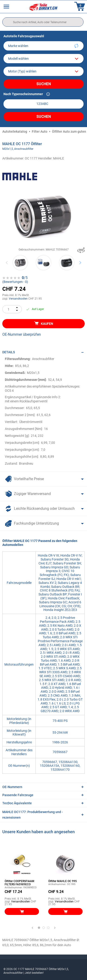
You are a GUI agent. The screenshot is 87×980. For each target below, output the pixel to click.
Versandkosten (18, 299)
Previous (7, 262)
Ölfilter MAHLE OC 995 (63, 881)
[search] (43, 22)
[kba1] (43, 104)
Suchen (44, 84)
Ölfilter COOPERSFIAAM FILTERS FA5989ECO (19, 883)
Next (80, 262)
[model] (43, 59)
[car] (43, 71)
